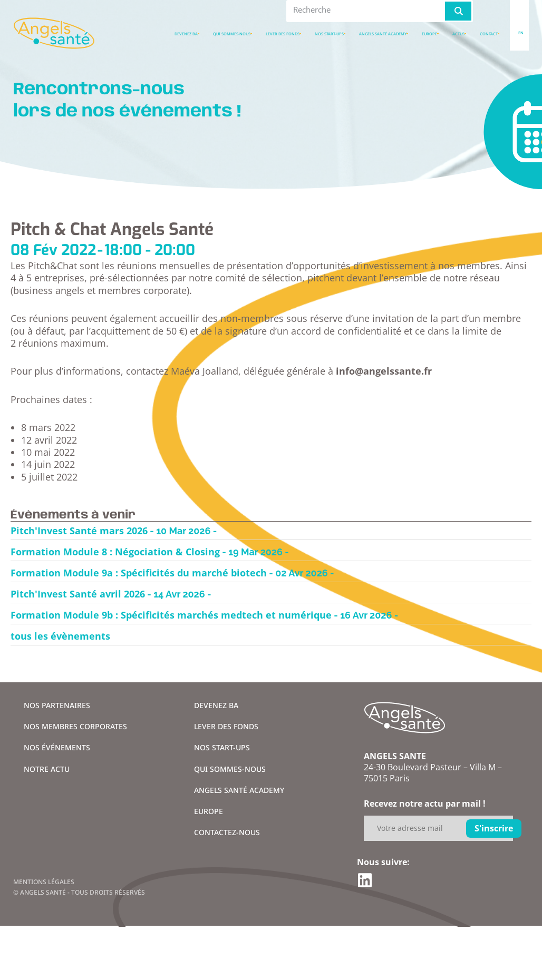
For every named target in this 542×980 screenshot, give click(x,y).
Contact (489, 34)
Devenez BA (186, 34)
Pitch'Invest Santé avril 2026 (78, 594)
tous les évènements (60, 636)
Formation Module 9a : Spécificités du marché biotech (139, 573)
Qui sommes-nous (232, 34)
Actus (458, 34)
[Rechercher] (458, 11)
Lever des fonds (283, 34)
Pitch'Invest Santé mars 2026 (79, 531)
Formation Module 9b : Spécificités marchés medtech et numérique (171, 615)
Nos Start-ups (329, 34)
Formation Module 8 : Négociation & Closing (115, 552)
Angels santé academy (383, 34)
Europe (429, 34)
